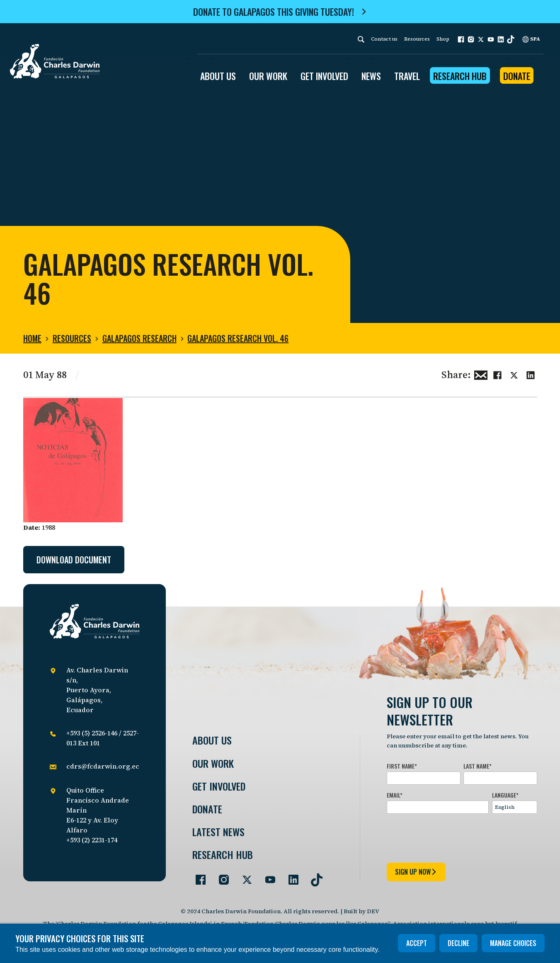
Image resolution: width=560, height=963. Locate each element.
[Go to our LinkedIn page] (290, 876)
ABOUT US (218, 76)
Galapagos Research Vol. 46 (238, 338)
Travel (407, 76)
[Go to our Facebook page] (197, 876)
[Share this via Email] (481, 374)
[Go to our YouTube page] (267, 876)
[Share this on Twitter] (514, 374)
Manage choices (513, 943)
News (371, 76)
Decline (458, 943)
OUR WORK (268, 76)
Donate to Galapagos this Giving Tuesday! (274, 12)
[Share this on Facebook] (497, 374)
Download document (74, 560)
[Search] (361, 39)
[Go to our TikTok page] (313, 876)
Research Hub (460, 76)
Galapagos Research (139, 338)
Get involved (219, 786)
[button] (461, 39)
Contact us (384, 39)
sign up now (416, 872)
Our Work (213, 763)
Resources (417, 39)
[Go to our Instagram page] (221, 876)
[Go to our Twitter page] (244, 876)
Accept (417, 943)
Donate (517, 76)
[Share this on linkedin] (531, 374)
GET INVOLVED (324, 76)
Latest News (218, 832)
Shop (443, 39)
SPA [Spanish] (531, 39)
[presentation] (450, 837)
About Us (212, 740)
